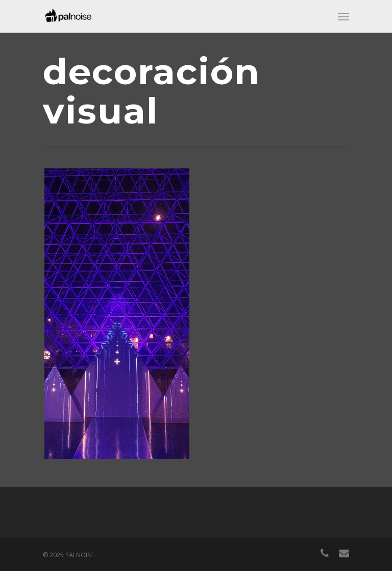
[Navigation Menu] (344, 16)
